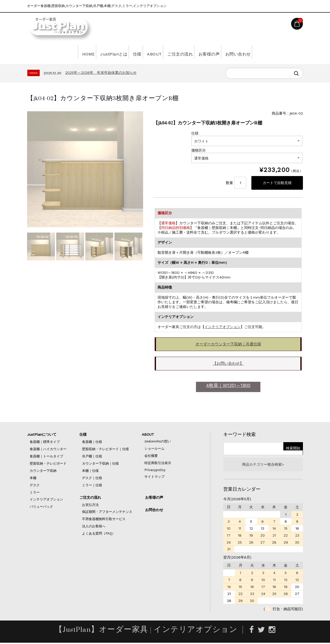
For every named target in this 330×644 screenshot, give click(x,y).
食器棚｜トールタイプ (46, 457)
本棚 (33, 478)
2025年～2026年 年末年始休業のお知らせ (101, 73)
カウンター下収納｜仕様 (100, 464)
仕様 (129, 52)
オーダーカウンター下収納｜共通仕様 (228, 345)
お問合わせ (154, 510)
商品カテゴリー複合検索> (263, 465)
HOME (67, 52)
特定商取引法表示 (158, 463)
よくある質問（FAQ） (99, 534)
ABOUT (152, 52)
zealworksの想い (158, 442)
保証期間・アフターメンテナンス (107, 512)
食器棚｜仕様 (92, 442)
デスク (35, 486)
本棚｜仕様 (90, 471)
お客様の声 (221, 52)
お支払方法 (90, 505)
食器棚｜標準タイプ (45, 442)
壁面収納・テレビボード (48, 464)
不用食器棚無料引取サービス (104, 519)
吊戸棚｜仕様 (92, 457)
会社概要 (151, 456)
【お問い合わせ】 (228, 364)
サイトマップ (154, 477)
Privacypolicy (155, 470)
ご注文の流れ (185, 52)
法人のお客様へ (94, 527)
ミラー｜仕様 (92, 486)
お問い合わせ (257, 52)
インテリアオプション (222, 327)
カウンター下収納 (43, 471)
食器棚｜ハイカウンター (48, 450)
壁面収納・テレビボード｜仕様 (105, 450)
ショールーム (154, 449)
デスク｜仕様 (92, 478)
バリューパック (41, 507)
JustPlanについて (42, 435)
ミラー (35, 493)
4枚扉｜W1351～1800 (228, 386)
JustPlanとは (99, 52)
